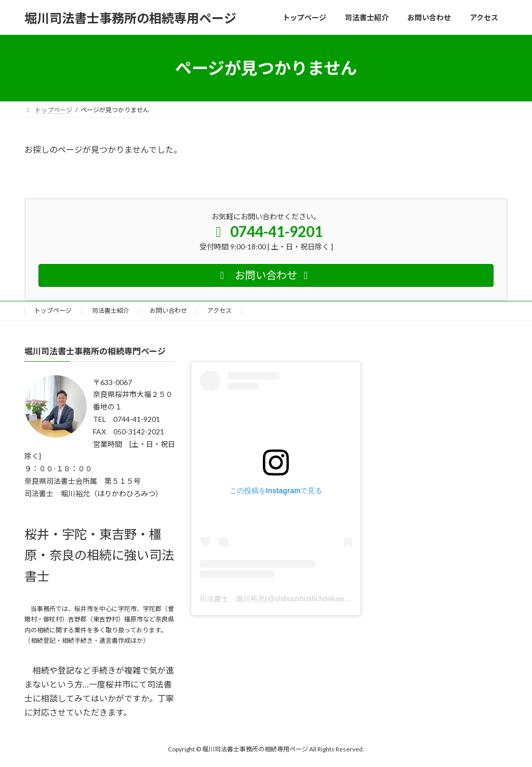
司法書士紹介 (111, 310)
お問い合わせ (168, 310)
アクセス (220, 310)
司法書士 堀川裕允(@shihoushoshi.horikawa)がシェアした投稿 (304, 599)
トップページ (53, 310)
